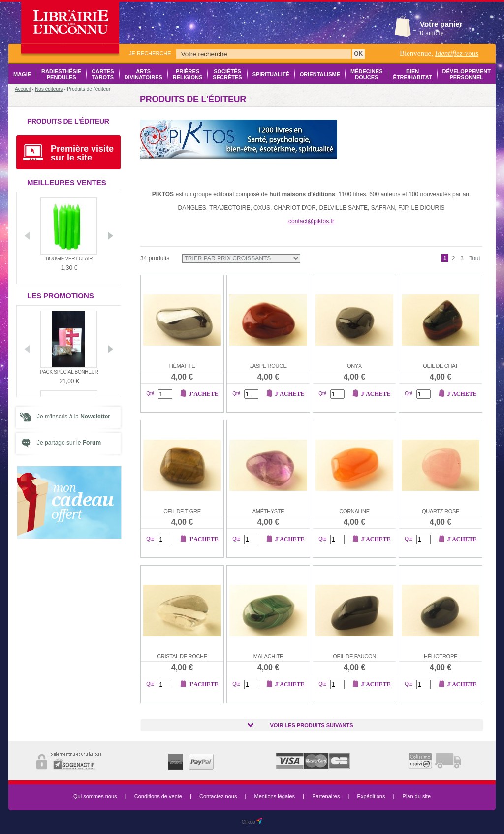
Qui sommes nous (95, 796)
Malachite (268, 656)
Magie (22, 74)
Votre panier (441, 24)
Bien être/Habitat (413, 74)
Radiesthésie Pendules (61, 74)
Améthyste (268, 511)
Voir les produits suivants (311, 725)
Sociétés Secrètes (227, 74)
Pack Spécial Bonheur (69, 372)
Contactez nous (218, 796)
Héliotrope (441, 656)
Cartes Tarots (103, 74)
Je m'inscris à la (74, 417)
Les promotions (61, 296)
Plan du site (417, 796)
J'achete (204, 394)
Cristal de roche (182, 656)
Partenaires (326, 796)
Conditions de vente (158, 796)
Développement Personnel (467, 74)
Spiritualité (271, 74)
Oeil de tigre (182, 511)
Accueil (23, 89)
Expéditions (371, 796)
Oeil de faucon (354, 656)
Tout (475, 258)
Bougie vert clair (69, 259)
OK (358, 54)
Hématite (182, 366)
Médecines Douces (366, 74)
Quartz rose (441, 511)
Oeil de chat (441, 366)
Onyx (354, 366)
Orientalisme (320, 74)
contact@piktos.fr (311, 221)
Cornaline (354, 511)
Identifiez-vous (457, 53)
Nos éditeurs (49, 89)
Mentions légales (275, 796)
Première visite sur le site (82, 153)
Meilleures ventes (67, 182)
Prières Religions (188, 74)
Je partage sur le (69, 443)
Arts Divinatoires (143, 74)
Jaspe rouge (268, 366)
